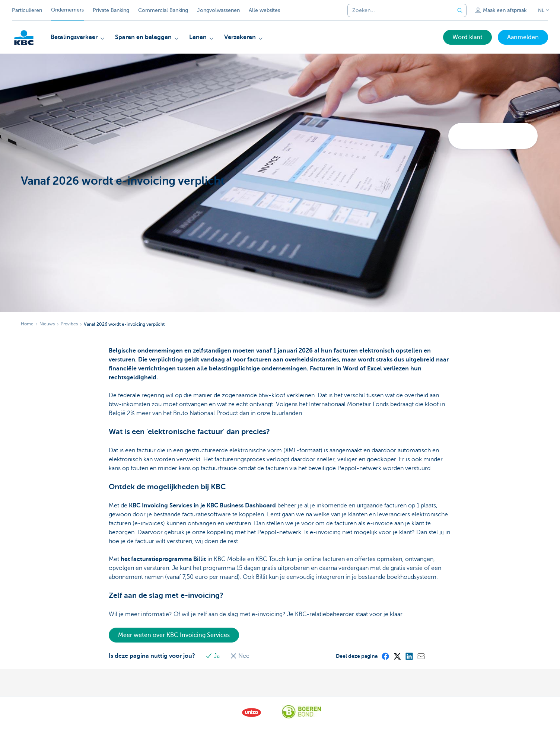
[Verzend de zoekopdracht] (460, 10)
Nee (240, 656)
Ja (213, 656)
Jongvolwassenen (218, 10)
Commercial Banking (163, 10)
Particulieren (27, 10)
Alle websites (264, 10)
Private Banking (111, 10)
